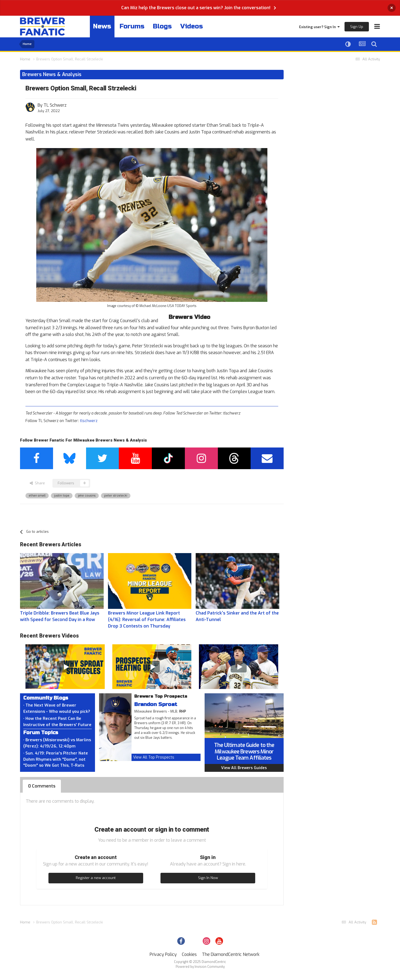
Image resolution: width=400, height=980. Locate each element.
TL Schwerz (55, 105)
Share (37, 483)
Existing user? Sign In (319, 27)
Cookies (189, 954)
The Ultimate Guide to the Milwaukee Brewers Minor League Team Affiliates (244, 752)
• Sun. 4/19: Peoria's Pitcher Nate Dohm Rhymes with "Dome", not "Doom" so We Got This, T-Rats (56, 759)
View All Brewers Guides (244, 768)
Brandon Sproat (156, 704)
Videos (192, 26)
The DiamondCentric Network (231, 954)
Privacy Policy (163, 954)
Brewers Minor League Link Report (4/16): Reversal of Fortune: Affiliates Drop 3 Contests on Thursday (147, 620)
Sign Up (357, 27)
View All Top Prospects (154, 757)
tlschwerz (89, 421)
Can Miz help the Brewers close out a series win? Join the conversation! (196, 8)
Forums (132, 26)
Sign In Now (208, 878)
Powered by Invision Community (200, 967)
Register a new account (96, 878)
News (102, 26)
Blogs (162, 26)
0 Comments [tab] (42, 786)
